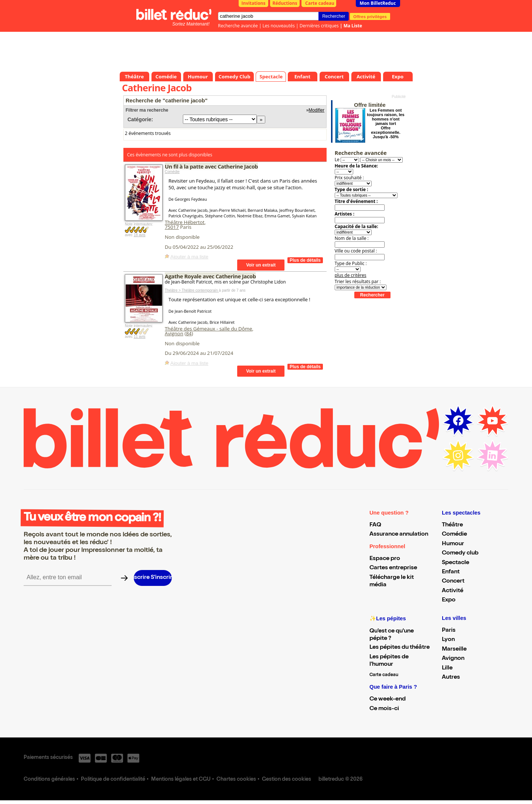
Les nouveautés (279, 26)
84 (189, 333)
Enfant (451, 572)
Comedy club (460, 553)
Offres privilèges (370, 16)
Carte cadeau (320, 3)
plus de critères (351, 275)
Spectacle (456, 563)
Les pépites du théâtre (400, 648)
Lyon (448, 640)
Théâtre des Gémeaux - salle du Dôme (209, 329)
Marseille (454, 649)
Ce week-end (388, 699)
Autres (451, 678)
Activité (453, 591)
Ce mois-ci (384, 709)
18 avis (140, 235)
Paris (449, 631)
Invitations (254, 3)
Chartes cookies (236, 780)
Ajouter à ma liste (189, 257)
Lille (447, 668)
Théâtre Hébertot (185, 222)
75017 (172, 227)
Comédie (172, 172)
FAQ (375, 525)
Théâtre (452, 525)
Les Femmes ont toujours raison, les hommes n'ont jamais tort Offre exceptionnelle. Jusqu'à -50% (386, 123)
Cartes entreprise (393, 568)
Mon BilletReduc (378, 3)
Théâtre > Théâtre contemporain (192, 290)
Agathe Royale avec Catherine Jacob (210, 276)
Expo (449, 600)
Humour (453, 544)
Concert (453, 581)
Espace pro (385, 559)
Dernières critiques (319, 26)
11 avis (140, 337)
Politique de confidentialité (113, 780)
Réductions (285, 3)
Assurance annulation (399, 535)
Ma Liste (353, 26)
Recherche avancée (238, 26)
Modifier (316, 110)
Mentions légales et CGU (181, 780)
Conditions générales (49, 780)
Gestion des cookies (287, 780)
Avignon (174, 333)
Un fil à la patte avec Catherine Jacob (211, 166)
